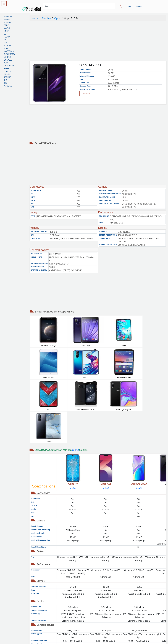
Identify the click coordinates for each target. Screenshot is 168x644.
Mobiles (46, 18)
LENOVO (7, 57)
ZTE (5, 83)
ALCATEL (7, 45)
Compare (85, 94)
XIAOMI (7, 28)
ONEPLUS (8, 60)
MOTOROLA (9, 51)
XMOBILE (8, 86)
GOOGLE (7, 71)
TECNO (7, 37)
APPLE (7, 20)
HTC (5, 40)
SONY (6, 48)
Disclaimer (101, 618)
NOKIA (6, 31)
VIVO (6, 43)
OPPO (6, 25)
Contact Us (102, 623)
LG (5, 34)
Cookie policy (102, 629)
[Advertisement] (98, 42)
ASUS (6, 63)
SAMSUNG (8, 17)
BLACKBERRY (9, 54)
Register (139, 6)
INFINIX (7, 74)
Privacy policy (102, 608)
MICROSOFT (9, 66)
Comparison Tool (67, 608)
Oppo (57, 18)
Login (130, 6)
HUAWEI (7, 22)
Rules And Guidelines (102, 613)
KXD (6, 80)
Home (35, 18)
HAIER (6, 69)
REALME (7, 77)
